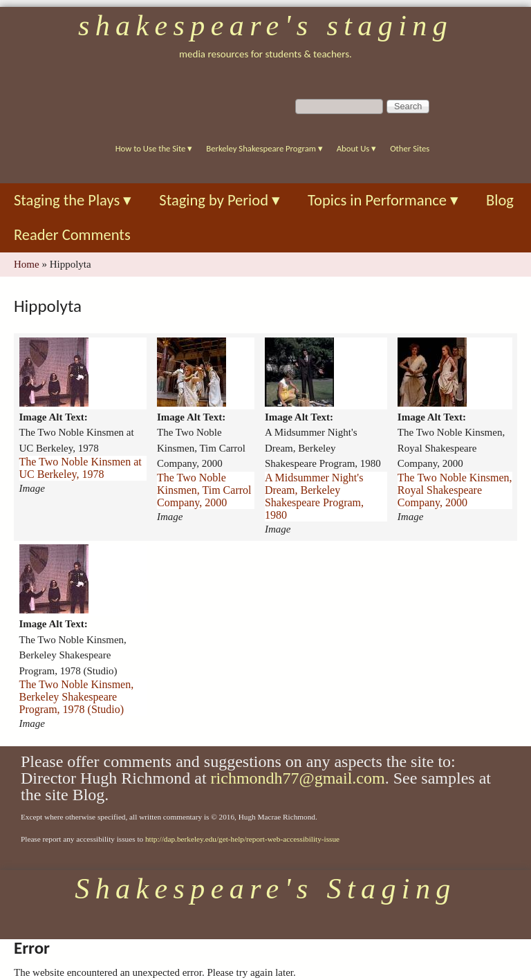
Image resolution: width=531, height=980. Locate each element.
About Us (356, 148)
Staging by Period (220, 200)
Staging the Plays (73, 200)
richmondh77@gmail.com (298, 778)
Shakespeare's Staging (265, 26)
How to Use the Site (154, 148)
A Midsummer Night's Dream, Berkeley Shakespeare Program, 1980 (314, 496)
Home (27, 264)
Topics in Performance (383, 200)
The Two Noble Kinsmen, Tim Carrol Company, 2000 (204, 490)
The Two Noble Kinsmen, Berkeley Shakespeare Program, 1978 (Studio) (77, 697)
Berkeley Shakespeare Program (264, 148)
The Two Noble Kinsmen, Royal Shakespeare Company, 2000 (455, 490)
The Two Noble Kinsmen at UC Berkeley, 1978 (81, 468)
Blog (500, 200)
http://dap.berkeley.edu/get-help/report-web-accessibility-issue (242, 839)
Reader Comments (72, 235)
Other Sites (410, 148)
